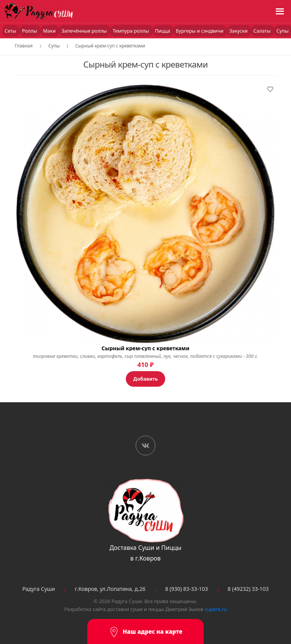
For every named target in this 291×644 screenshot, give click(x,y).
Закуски (239, 31)
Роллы (30, 31)
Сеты (11, 31)
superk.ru (216, 609)
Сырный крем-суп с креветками (110, 46)
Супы (54, 46)
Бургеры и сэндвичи (200, 31)
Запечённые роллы (85, 31)
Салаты (263, 31)
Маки (50, 31)
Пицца (163, 31)
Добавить (146, 379)
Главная (24, 46)
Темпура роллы (131, 31)
